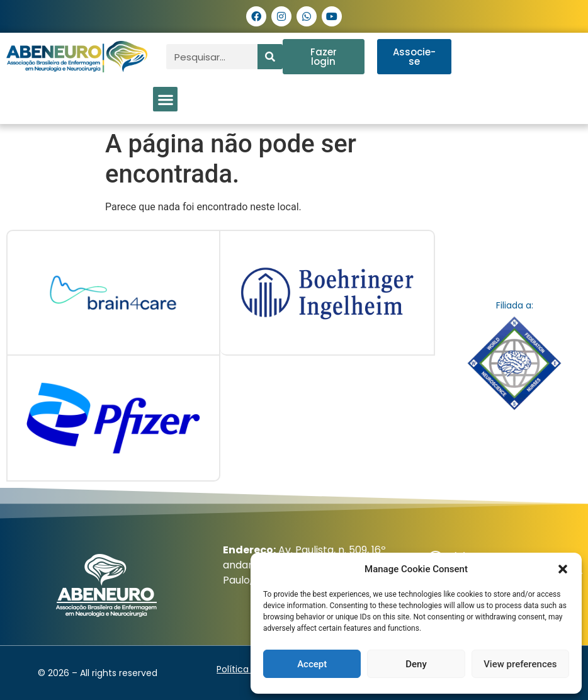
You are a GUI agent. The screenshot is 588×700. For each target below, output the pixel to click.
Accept (312, 664)
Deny (416, 664)
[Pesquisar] (270, 57)
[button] (563, 569)
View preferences (520, 664)
